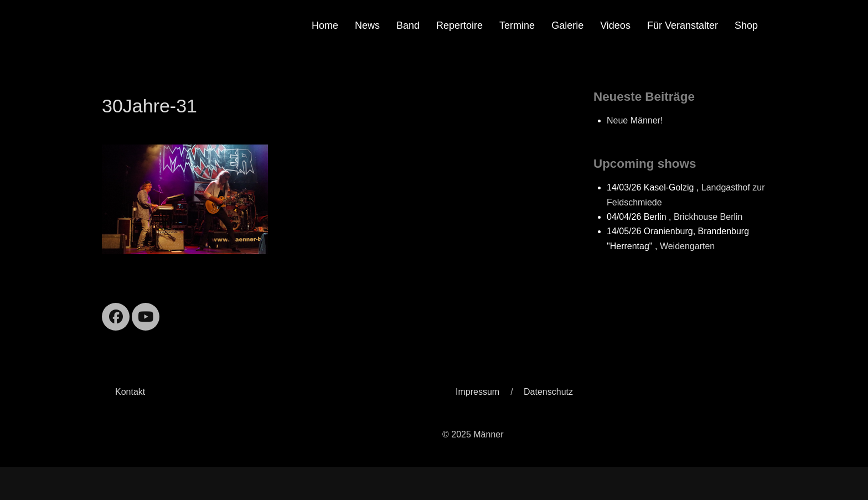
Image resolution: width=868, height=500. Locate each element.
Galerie (567, 25)
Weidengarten (687, 246)
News (367, 25)
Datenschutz (548, 392)
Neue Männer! (635, 120)
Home (325, 25)
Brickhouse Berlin (708, 217)
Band (408, 25)
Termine (517, 25)
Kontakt (130, 392)
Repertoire (459, 25)
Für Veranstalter (683, 25)
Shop (746, 25)
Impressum (477, 392)
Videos (615, 25)
